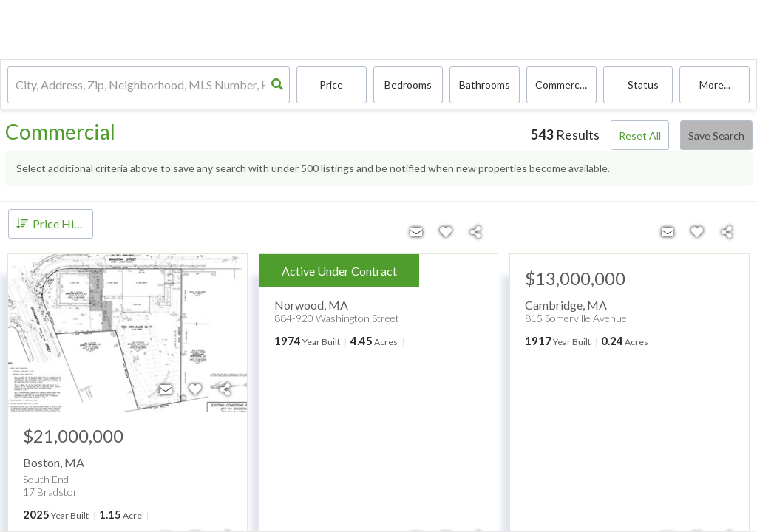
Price (331, 85)
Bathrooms (485, 85)
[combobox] (17, 85)
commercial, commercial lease (566, 85)
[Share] (225, 389)
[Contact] (166, 389)
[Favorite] (195, 389)
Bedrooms (408, 85)
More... (715, 85)
